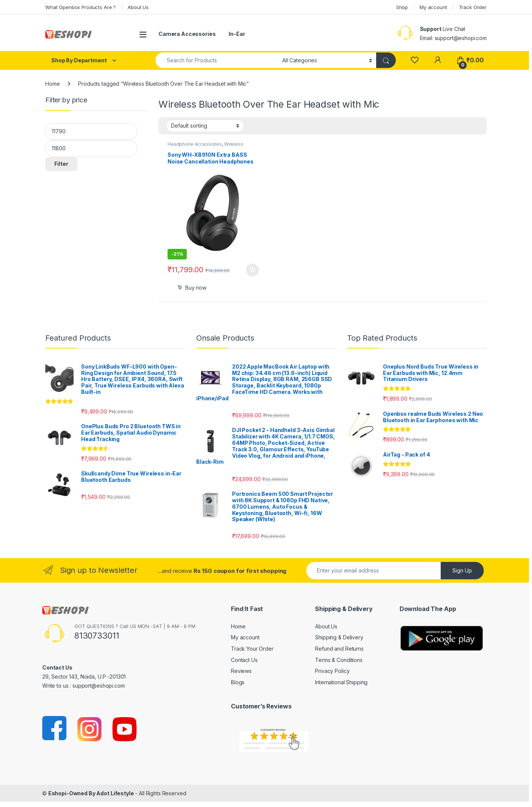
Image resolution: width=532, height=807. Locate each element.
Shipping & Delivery (339, 637)
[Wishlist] (414, 60)
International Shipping (341, 682)
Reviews (241, 671)
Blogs (238, 682)
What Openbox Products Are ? (81, 7)
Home (52, 84)
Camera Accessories (187, 34)
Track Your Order (252, 649)
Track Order (473, 7)
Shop (402, 7)
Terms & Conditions (339, 660)
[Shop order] (205, 126)
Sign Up (462, 570)
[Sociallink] (55, 729)
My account (433, 7)
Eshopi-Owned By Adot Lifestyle (91, 793)
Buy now (196, 288)
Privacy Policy (332, 671)
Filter (61, 164)
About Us (138, 7)
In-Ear (237, 34)
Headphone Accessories (195, 144)
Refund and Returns (339, 649)
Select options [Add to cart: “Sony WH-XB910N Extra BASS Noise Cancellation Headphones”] (252, 270)
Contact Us (244, 660)
